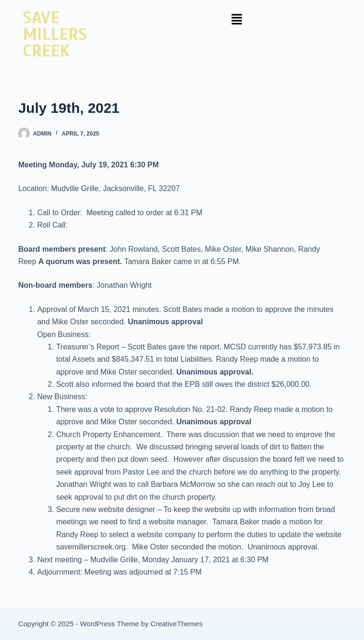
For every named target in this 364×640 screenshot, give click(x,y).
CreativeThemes (176, 624)
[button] (237, 20)
